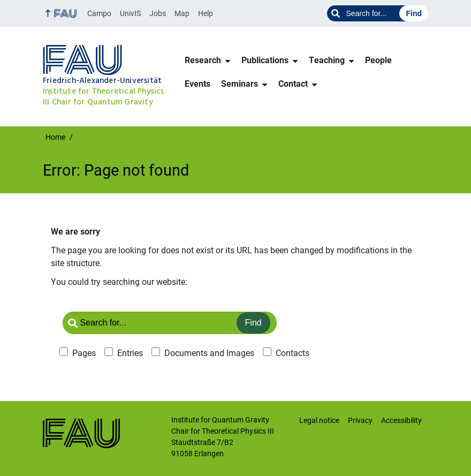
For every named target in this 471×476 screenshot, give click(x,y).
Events (197, 84)
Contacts (293, 353)
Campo (99, 13)
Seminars (240, 84)
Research (203, 60)
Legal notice (319, 420)
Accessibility (401, 420)
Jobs (158, 13)
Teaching (327, 60)
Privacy (360, 420)
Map (182, 13)
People (378, 60)
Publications (265, 60)
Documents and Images (209, 353)
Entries (130, 353)
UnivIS (130, 13)
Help (206, 13)
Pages (84, 353)
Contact (293, 84)
